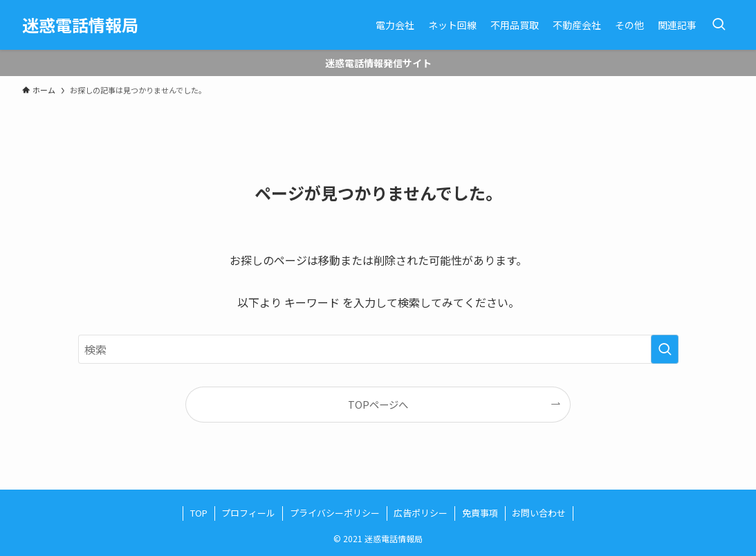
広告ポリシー (421, 513)
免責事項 (480, 513)
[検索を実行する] (665, 349)
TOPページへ (378, 404)
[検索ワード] (378, 349)
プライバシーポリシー (335, 513)
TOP (199, 513)
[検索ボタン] (719, 25)
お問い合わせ (539, 513)
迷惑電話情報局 (80, 25)
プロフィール (248, 513)
